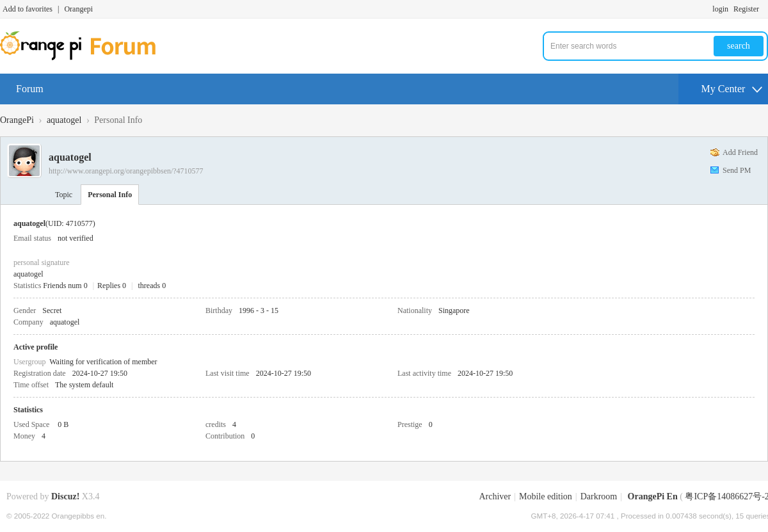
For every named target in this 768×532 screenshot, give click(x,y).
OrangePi (17, 120)
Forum (30, 89)
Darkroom (599, 496)
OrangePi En (653, 496)
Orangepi (78, 9)
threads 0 (152, 286)
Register (746, 9)
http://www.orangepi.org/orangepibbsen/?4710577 (126, 171)
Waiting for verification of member (103, 362)
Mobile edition (546, 496)
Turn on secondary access (765, 9)
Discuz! (65, 496)
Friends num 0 (65, 286)
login (720, 9)
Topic (64, 195)
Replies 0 (112, 286)
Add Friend (740, 152)
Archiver (495, 496)
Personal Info (110, 195)
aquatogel (64, 120)
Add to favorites (28, 9)
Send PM (737, 170)
